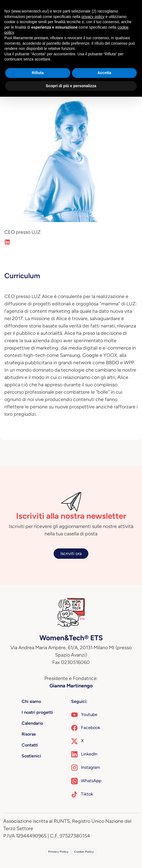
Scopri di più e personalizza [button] (71, 86)
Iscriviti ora (71, 553)
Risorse (29, 734)
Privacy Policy (58, 852)
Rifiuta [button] (38, 73)
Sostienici (31, 756)
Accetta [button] (104, 73)
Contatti (30, 745)
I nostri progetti (37, 712)
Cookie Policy (84, 852)
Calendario (32, 723)
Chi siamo (31, 701)
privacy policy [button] (93, 17)
